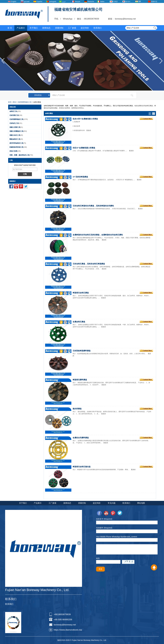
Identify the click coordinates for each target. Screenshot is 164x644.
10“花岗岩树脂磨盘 (80, 177)
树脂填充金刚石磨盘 (81, 293)
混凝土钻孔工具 (15, 135)
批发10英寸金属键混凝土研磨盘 (85, 119)
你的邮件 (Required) (104, 528)
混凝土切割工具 (15, 127)
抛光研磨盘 (77, 409)
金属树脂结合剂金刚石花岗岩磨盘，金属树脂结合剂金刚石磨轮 (98, 235)
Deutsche (91, 2)
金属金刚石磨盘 (79, 322)
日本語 (115, 2)
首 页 (10, 28)
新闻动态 (46, 28)
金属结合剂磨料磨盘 (81, 438)
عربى (64, 2)
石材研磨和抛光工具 (25, 102)
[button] (161, 61)
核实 (98, 558)
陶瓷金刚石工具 (15, 139)
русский (27, 2)
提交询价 (85, 28)
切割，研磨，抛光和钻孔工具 (19, 155)
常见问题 (112, 503)
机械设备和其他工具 (16, 147)
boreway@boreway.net (65, 625)
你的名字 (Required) (104, 519)
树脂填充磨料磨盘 (80, 380)
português (53, 2)
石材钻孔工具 (14, 123)
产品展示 (21, 28)
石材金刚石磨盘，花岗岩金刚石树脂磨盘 (89, 264)
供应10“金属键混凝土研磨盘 (84, 148)
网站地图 (141, 503)
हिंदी (140, 2)
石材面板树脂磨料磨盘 (82, 351)
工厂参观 (72, 28)
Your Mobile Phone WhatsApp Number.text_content (117, 537)
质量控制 (59, 28)
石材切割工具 (14, 115)
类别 (14, 102)
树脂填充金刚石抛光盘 (82, 467)
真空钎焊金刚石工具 (16, 143)
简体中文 (154, 2)
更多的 (89, 130)
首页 (10, 102)
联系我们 (98, 28)
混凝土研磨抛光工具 (16, 131)
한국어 (128, 2)
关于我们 (34, 28)
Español (39, 2)
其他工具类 (13, 151)
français (78, 2)
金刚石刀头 (13, 111)
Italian (102, 2)
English (14, 2)
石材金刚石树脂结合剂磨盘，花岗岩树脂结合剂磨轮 (93, 206)
